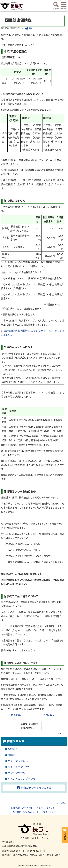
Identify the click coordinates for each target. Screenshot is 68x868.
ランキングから (17, 773)
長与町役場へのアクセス (21, 808)
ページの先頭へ (59, 803)
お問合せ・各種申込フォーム (26, 812)
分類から (13, 755)
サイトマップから (18, 761)
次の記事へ (48, 715)
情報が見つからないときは (34, 788)
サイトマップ (49, 812)
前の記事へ (17, 715)
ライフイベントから (19, 767)
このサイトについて (46, 808)
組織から (13, 749)
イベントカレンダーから (22, 779)
